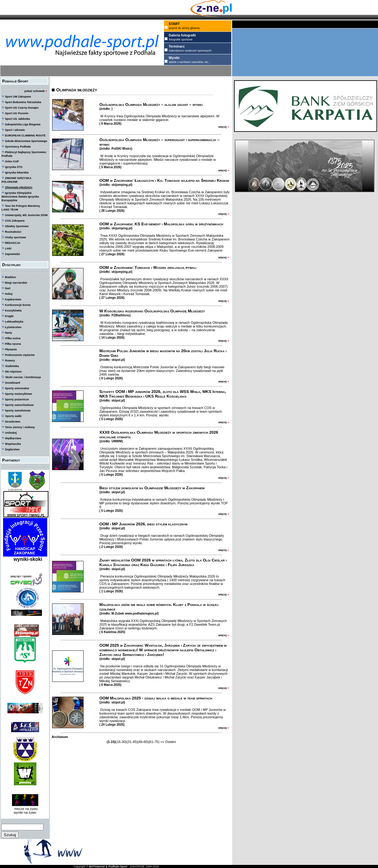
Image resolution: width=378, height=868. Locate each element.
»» (162, 742)
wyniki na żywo (25, 812)
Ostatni (170, 742)
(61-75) (154, 742)
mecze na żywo (25, 809)
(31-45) (132, 742)
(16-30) (121, 742)
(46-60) (143, 742)
